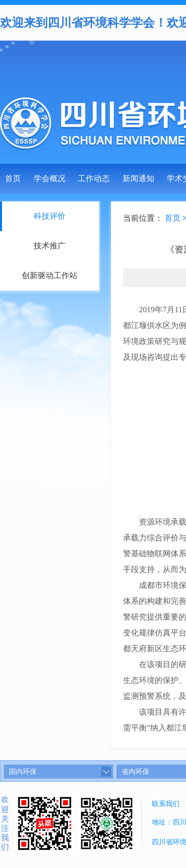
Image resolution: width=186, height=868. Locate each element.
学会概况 (50, 178)
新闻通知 (138, 178)
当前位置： (143, 218)
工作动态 (94, 178)
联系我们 (166, 804)
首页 (13, 178)
